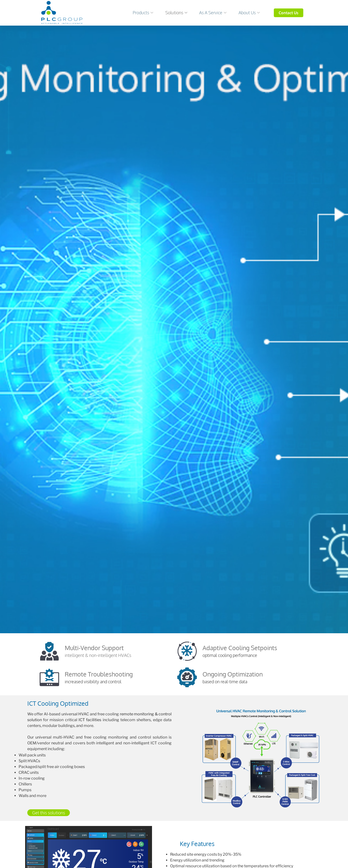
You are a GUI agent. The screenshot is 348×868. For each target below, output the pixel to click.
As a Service (211, 13)
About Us (248, 13)
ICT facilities (90, 720)
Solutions (172, 13)
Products (138, 13)
